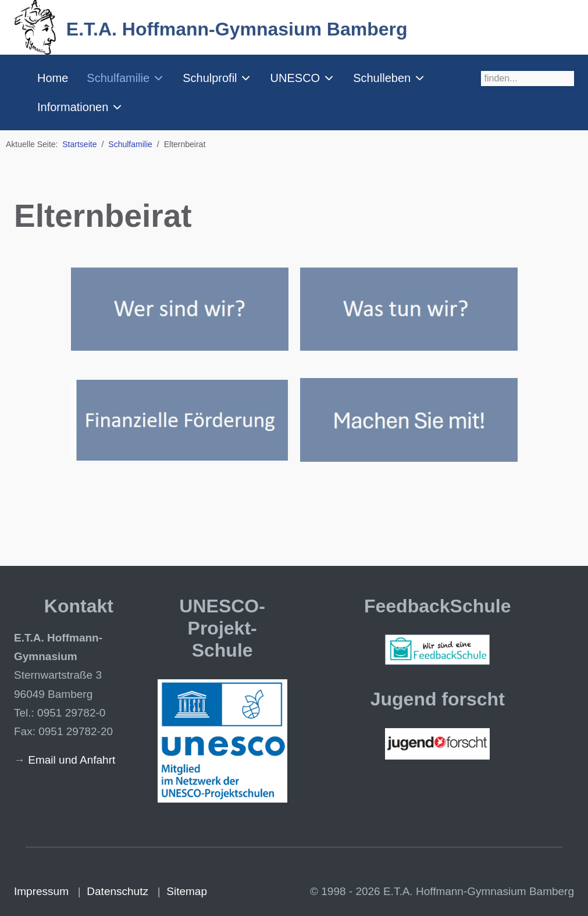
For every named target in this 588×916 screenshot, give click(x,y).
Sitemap (187, 891)
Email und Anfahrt (72, 760)
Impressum (41, 891)
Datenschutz (117, 891)
